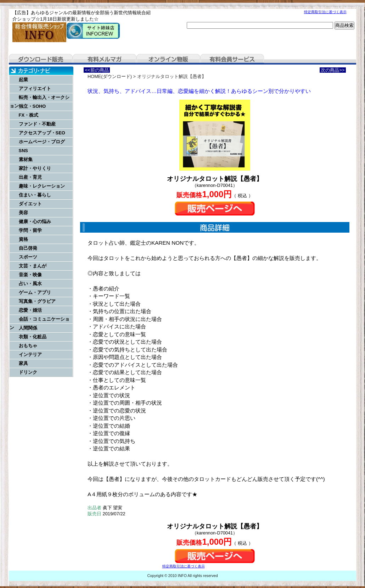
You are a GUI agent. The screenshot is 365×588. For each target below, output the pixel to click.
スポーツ (28, 257)
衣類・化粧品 (33, 337)
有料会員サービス (232, 59)
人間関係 (28, 328)
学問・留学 (30, 230)
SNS (23, 151)
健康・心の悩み (35, 221)
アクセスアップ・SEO (42, 133)
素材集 (26, 159)
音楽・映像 (30, 275)
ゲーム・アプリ (35, 292)
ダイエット (30, 204)
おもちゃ (28, 346)
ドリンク (28, 372)
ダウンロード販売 (41, 59)
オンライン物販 (168, 59)
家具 (23, 363)
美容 (23, 213)
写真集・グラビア (37, 301)
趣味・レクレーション (42, 186)
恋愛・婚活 (30, 310)
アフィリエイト (35, 88)
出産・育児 (30, 177)
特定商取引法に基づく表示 (325, 12)
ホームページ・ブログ (42, 142)
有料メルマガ (105, 59)
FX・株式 (29, 115)
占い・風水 (30, 284)
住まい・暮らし (35, 195)
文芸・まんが (33, 266)
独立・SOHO (32, 106)
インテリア (30, 354)
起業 (23, 80)
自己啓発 (28, 248)
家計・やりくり (35, 168)
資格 (23, 239)
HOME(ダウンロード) (110, 76)
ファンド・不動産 (37, 124)
